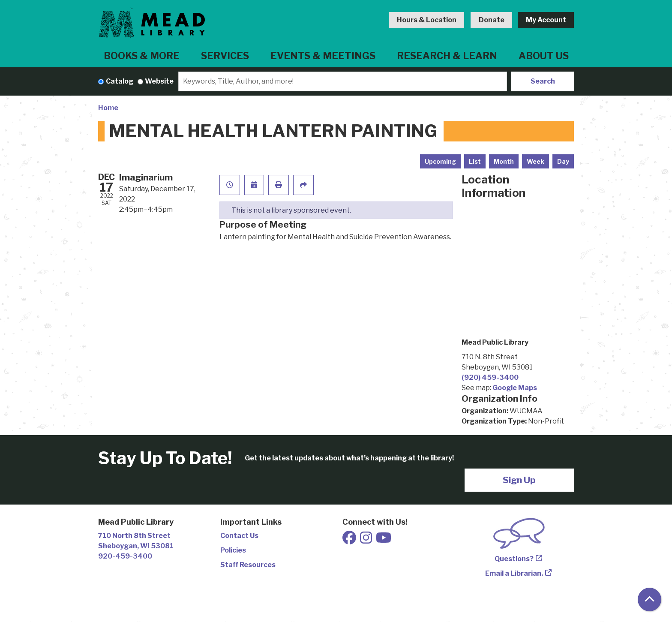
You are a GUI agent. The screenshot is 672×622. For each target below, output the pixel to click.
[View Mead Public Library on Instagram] (367, 540)
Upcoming (440, 161)
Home (108, 108)
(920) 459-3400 (490, 377)
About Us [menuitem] (544, 56)
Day (563, 161)
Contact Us (239, 536)
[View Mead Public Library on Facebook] (350, 540)
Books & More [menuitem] (142, 56)
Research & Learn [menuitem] (447, 56)
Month (504, 161)
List (475, 161)
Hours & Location (427, 20)
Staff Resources (248, 565)
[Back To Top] (649, 599)
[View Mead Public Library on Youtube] (384, 540)
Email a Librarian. (514, 573)
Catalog (120, 81)
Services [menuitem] (225, 56)
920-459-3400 (125, 556)
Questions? (514, 559)
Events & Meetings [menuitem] (323, 56)
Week (535, 161)
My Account (546, 20)
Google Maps (515, 388)
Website (159, 81)
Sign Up (519, 480)
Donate (492, 20)
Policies (233, 550)
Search (543, 81)
